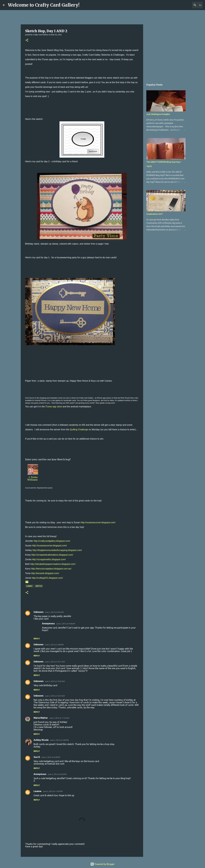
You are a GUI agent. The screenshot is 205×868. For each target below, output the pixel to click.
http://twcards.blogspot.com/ (45, 573)
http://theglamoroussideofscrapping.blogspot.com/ (57, 550)
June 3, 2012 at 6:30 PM (50, 757)
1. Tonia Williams (33, 478)
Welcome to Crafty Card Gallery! (44, 5)
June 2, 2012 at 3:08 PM (54, 645)
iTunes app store (54, 407)
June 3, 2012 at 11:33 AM (59, 718)
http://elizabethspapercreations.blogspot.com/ (53, 564)
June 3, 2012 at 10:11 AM (55, 662)
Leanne (38, 791)
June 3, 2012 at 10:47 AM (55, 696)
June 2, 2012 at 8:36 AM (54, 612)
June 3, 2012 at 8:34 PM (57, 774)
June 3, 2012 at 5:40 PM (59, 740)
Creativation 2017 (155, 214)
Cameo (29, 586)
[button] (27, 40)
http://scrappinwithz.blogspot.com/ (49, 559)
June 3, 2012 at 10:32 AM (55, 681)
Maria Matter (41, 718)
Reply (37, 639)
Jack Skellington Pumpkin (158, 114)
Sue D (37, 757)
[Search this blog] (188, 5)
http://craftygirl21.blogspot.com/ (47, 578)
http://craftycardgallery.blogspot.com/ (52, 541)
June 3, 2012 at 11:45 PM (53, 791)
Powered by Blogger (102, 864)
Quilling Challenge (79, 430)
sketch (39, 586)
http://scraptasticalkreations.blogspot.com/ (52, 555)
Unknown (39, 612)
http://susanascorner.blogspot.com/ (98, 522)
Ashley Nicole (41, 740)
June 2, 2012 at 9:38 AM (65, 624)
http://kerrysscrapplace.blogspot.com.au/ (51, 569)
